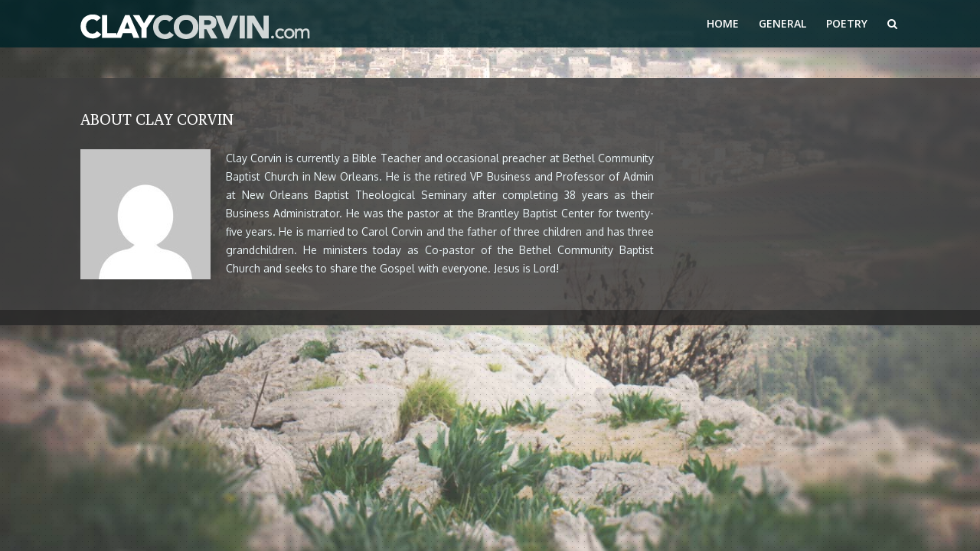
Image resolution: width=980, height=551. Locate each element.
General (782, 23)
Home (723, 23)
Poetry (847, 23)
